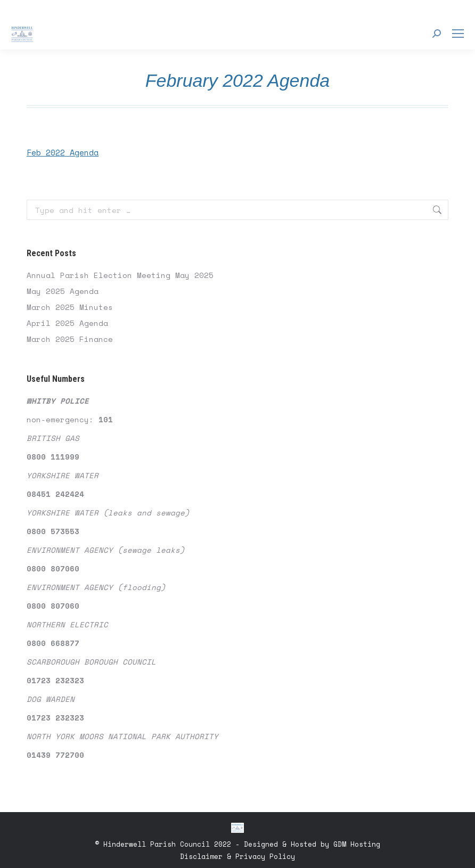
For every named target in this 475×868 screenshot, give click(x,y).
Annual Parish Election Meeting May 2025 (120, 275)
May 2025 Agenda (63, 291)
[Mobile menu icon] (458, 34)
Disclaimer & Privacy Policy (238, 856)
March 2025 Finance (70, 339)
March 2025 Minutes (70, 307)
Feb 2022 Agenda (63, 152)
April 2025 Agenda (67, 323)
